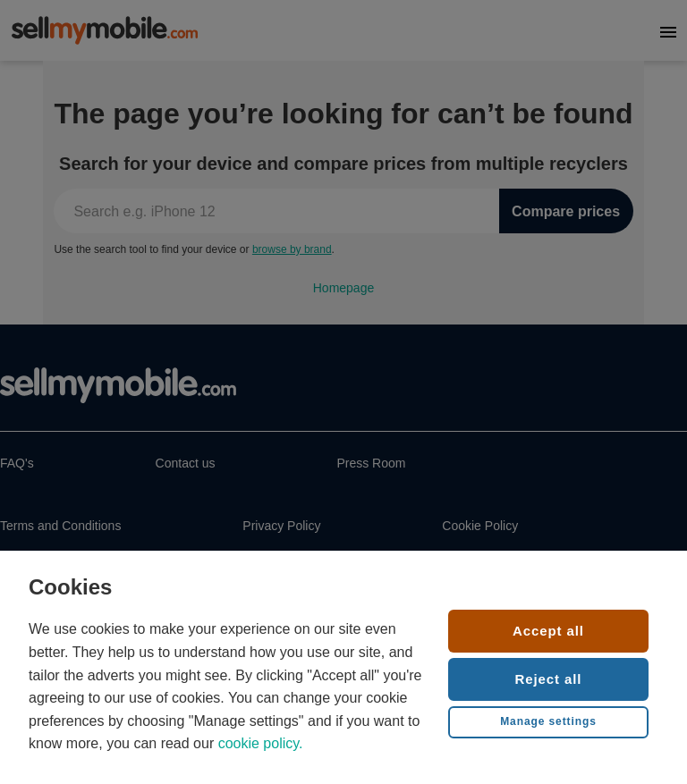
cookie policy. (261, 743)
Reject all (549, 679)
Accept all (548, 631)
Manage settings (548, 721)
